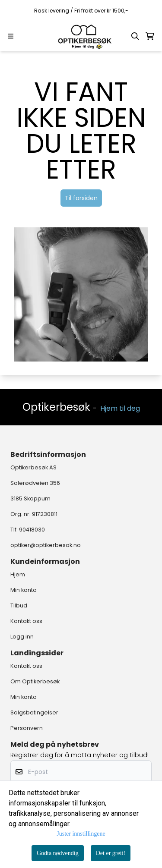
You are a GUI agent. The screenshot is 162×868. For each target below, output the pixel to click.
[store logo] (81, 36)
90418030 (32, 530)
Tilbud (19, 605)
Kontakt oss (26, 621)
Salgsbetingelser (34, 712)
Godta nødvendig (58, 853)
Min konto (24, 590)
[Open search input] (135, 36)
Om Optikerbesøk (35, 681)
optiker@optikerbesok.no (46, 545)
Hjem (18, 574)
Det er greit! (111, 853)
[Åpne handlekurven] (150, 36)
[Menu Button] (11, 36)
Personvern (27, 728)
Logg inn (22, 637)
